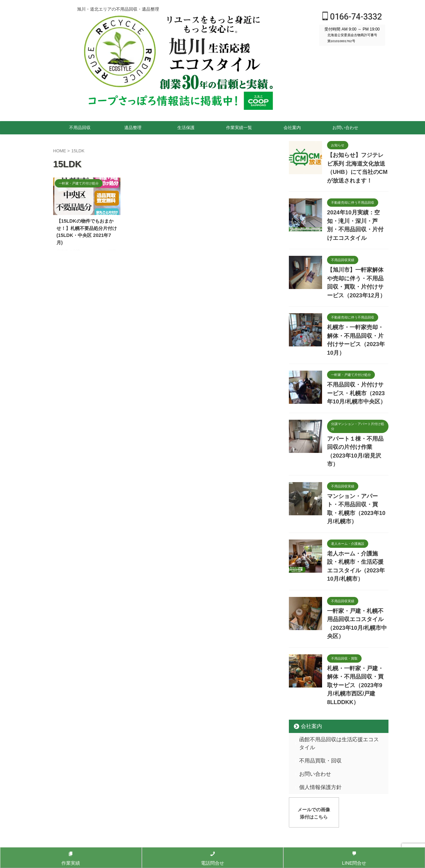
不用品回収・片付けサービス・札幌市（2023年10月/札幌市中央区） (357, 356)
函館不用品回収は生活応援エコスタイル (337, 646)
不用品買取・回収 (316, 659)
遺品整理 (133, 128)
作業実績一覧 (239, 128)
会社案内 (292, 128)
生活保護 (186, 128)
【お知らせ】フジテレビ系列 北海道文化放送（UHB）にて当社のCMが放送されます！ (358, 162)
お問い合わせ (345, 128)
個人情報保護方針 (316, 686)
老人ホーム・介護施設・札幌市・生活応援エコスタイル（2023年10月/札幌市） (357, 501)
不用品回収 (80, 128)
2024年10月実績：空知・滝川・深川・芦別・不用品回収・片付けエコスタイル (356, 209)
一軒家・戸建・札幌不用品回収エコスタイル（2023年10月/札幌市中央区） (357, 547)
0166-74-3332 (352, 17)
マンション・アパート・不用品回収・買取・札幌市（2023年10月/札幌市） (357, 454)
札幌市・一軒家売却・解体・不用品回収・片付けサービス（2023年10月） (357, 309)
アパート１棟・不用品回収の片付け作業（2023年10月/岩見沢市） (357, 408)
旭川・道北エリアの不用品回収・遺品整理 (212, 753)
